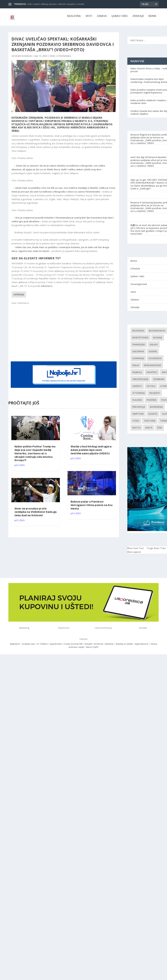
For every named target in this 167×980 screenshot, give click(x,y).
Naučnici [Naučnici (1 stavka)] (152, 374)
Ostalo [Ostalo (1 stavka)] (151, 388)
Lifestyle (135, 271)
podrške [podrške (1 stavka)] (152, 402)
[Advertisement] (72, 335)
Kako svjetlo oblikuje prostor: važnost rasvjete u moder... (56, 4)
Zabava (102, 18)
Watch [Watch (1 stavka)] (136, 430)
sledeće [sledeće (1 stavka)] (153, 416)
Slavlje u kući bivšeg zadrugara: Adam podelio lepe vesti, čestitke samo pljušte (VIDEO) (92, 452)
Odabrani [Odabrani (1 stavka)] (159, 381)
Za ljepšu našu (28, 646)
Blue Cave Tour (136, 550)
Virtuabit (88, 646)
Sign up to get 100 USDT (144, 182)
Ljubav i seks (120, 18)
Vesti (89, 18)
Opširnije (19, 297)
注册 (133, 227)
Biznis (152, 18)
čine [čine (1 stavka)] (160, 430)
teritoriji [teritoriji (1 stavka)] (150, 423)
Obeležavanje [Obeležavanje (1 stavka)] (140, 381)
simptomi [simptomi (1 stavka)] (138, 416)
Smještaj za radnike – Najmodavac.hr (132, 646)
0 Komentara (64, 58)
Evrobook (99, 646)
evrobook (27, 58)
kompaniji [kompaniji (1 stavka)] (138, 361)
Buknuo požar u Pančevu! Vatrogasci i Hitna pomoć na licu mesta (92, 507)
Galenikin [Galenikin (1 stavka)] (138, 354)
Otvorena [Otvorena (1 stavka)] (139, 395)
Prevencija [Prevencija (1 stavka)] (139, 409)
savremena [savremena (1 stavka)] (156, 409)
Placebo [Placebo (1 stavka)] (137, 402)
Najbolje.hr (15, 646)
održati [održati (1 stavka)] (137, 388)
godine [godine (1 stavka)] (153, 354)
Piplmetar (109, 646)
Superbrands (56, 646)
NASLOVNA (74, 18)
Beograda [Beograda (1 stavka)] (138, 333)
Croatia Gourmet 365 (73, 646)
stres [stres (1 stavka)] (136, 423)
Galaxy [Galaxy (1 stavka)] (154, 347)
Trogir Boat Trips (156, 550)
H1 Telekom (42, 646)
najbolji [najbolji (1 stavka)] (137, 374)
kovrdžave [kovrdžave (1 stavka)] (155, 361)
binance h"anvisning (142, 205)
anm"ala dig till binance (144, 159)
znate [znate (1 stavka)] (149, 430)
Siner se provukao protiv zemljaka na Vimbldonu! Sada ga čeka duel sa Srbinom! (36, 514)
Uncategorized (139, 286)
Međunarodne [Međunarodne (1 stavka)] (152, 367)
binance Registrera (141, 137)
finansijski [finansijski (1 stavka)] (139, 347)
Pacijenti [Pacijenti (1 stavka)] (155, 395)
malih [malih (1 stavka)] (136, 367)
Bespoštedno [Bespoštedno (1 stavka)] (140, 340)
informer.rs (47, 288)
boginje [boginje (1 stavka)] (158, 340)
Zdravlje (138, 18)
